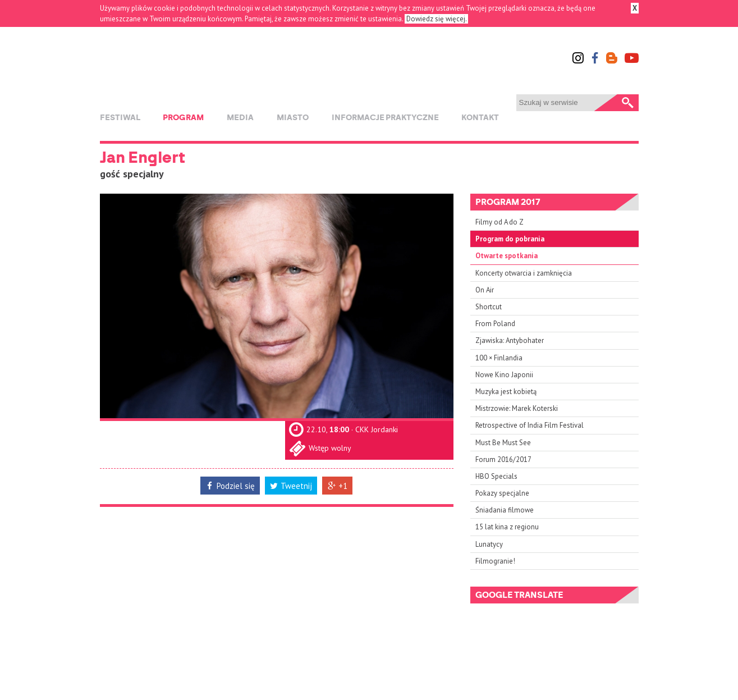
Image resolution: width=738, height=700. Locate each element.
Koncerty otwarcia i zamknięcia (524, 273)
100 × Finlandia (499, 358)
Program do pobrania (510, 239)
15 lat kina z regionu (507, 527)
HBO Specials (496, 476)
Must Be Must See (503, 443)
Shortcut (489, 307)
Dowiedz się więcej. (436, 19)
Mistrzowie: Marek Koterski (517, 408)
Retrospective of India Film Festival (530, 425)
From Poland (495, 324)
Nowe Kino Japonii (504, 375)
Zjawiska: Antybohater (510, 340)
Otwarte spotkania (506, 256)
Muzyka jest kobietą (506, 392)
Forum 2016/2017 (503, 459)
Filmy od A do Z (499, 222)
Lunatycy (489, 544)
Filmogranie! (495, 561)
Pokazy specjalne (502, 493)
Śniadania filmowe (505, 510)
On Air (485, 290)
